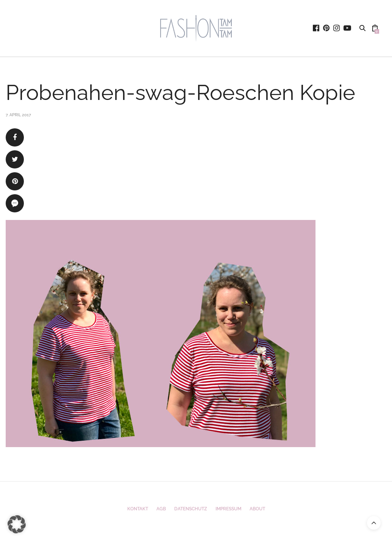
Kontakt (138, 509)
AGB (161, 509)
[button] (17, 524)
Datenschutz (191, 509)
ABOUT (257, 509)
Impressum (228, 509)
